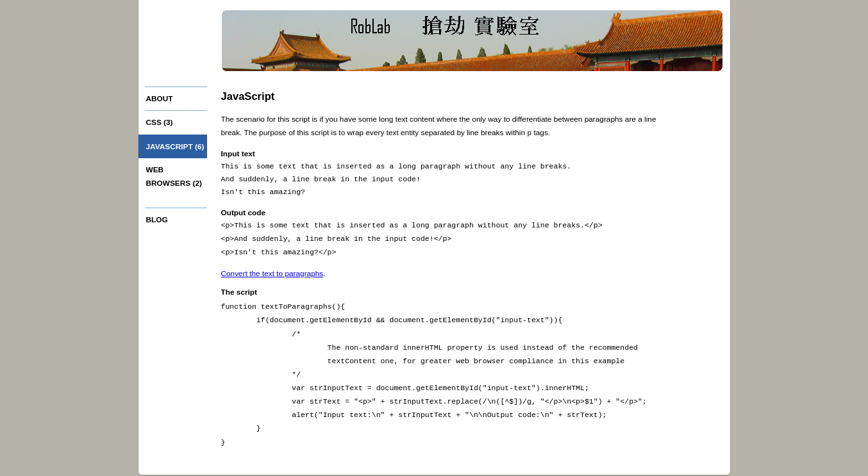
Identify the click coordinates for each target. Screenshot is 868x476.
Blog (157, 220)
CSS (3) (160, 122)
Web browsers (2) (174, 176)
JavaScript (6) (175, 147)
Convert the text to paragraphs (272, 273)
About (160, 99)
